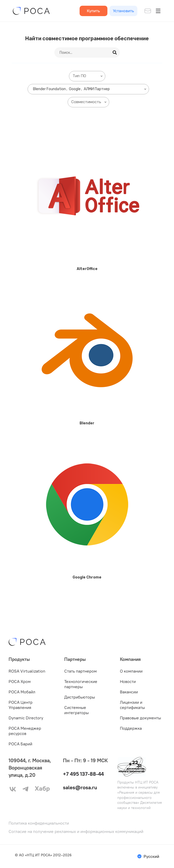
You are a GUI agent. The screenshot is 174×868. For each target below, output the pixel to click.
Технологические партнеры (81, 684)
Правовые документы (140, 718)
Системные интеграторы (76, 710)
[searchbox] (88, 76)
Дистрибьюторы (80, 697)
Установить (123, 11)
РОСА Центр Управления (21, 705)
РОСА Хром (20, 681)
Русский (151, 856)
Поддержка (131, 728)
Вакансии (129, 692)
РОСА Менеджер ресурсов (25, 731)
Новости (128, 681)
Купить (93, 11)
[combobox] (87, 76)
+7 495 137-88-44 (83, 774)
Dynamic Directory (26, 718)
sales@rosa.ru (80, 787)
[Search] (115, 52)
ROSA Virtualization (27, 671)
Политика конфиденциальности (39, 823)
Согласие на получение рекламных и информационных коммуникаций (76, 831)
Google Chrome (87, 577)
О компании (131, 671)
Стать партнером (80, 671)
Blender (87, 423)
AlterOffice (87, 269)
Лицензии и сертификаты (132, 705)
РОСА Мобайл (22, 692)
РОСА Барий (20, 744)
